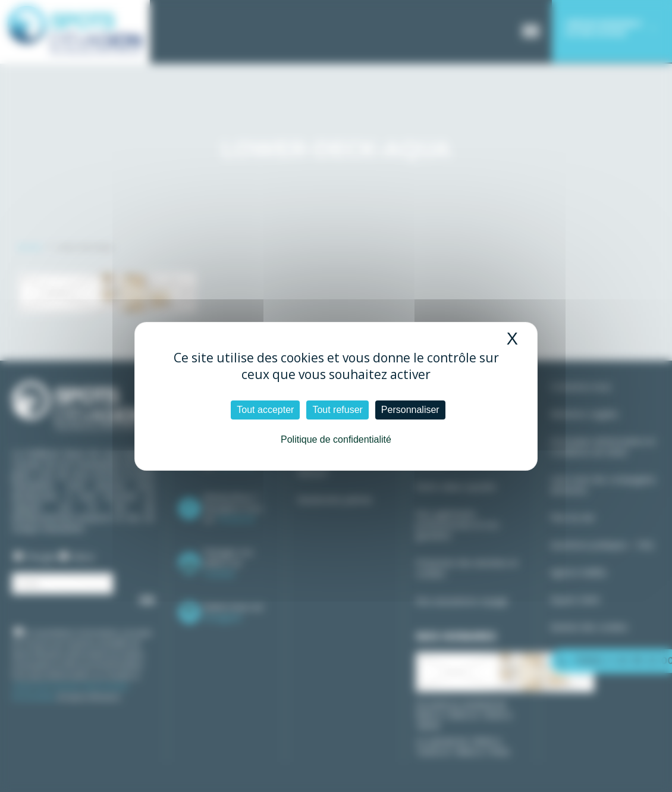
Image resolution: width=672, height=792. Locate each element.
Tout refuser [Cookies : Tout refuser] (337, 410)
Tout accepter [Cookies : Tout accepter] (265, 410)
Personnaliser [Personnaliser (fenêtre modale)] (410, 410)
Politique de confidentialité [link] (336, 439)
